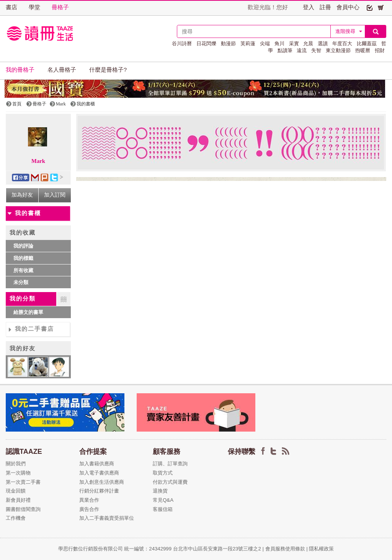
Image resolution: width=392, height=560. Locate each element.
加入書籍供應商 (97, 464)
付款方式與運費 (170, 482)
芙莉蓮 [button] (248, 44)
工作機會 (16, 518)
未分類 (21, 282)
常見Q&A (163, 500)
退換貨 (160, 491)
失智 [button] (316, 50)
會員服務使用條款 (285, 549)
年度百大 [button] (342, 44)
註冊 (325, 7)
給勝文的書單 (28, 312)
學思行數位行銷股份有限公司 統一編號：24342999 (116, 549)
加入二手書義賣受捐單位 (107, 518)
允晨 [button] (308, 44)
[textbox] (254, 31)
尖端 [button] (265, 44)
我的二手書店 (34, 329)
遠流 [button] (302, 50)
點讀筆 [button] (285, 50)
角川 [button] (279, 44)
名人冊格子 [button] (62, 70)
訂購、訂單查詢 (170, 464)
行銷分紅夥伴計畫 (99, 491)
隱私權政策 (321, 549)
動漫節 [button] (228, 44)
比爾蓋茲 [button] (367, 44)
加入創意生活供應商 (102, 482)
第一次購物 (18, 473)
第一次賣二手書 (23, 482)
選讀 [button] (323, 44)
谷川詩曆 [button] (182, 44)
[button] (370, 7)
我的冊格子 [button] (20, 70)
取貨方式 (163, 473)
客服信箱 (163, 509)
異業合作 (89, 500)
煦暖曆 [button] (363, 50)
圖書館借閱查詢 (23, 509)
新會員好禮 (18, 500)
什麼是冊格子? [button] (108, 70)
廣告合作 (89, 509)
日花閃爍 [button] (206, 44)
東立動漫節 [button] (338, 50)
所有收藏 (23, 270)
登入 (309, 7)
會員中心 (348, 7)
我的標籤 (23, 258)
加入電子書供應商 (99, 473)
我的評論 (23, 246)
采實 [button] (294, 44)
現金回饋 (16, 491)
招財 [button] (380, 50)
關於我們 (16, 464)
